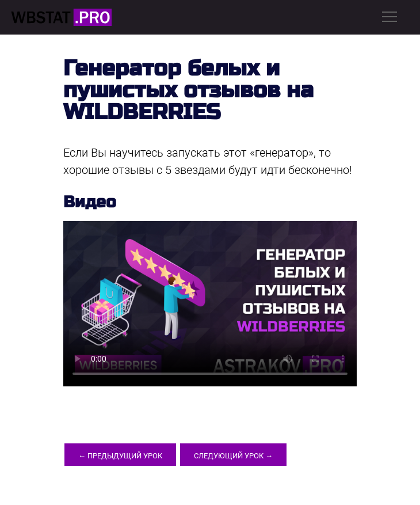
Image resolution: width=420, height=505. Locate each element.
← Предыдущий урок (120, 456)
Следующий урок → (233, 456)
